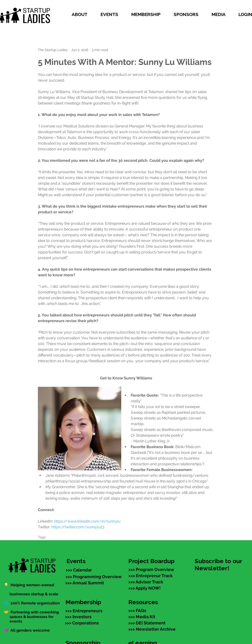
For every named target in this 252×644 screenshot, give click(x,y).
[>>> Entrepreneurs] (84, 611)
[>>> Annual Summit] (85, 583)
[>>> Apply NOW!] (145, 588)
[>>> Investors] (78, 617)
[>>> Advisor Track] (146, 582)
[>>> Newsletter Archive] (152, 629)
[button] (82, 14)
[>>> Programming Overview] (94, 576)
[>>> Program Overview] (151, 569)
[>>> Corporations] (82, 623)
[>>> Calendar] (79, 570)
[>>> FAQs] (137, 610)
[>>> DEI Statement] (147, 623)
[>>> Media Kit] (142, 617)
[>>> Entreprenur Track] (151, 576)
